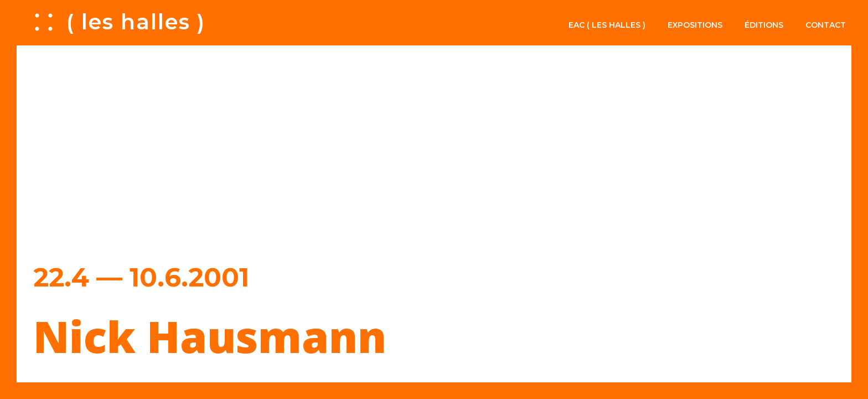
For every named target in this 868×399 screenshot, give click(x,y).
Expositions (695, 25)
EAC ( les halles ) (607, 25)
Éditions (764, 25)
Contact (826, 25)
